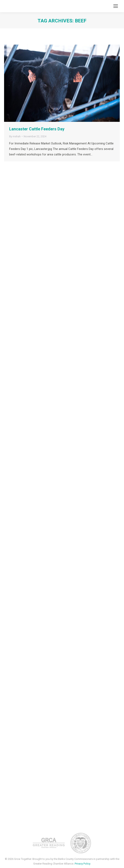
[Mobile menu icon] (116, 6)
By (15, 136)
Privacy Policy (82, 864)
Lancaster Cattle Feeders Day (37, 129)
